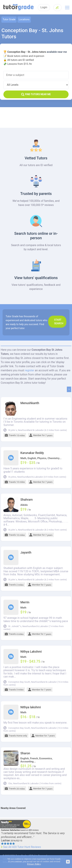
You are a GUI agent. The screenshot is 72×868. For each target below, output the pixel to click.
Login (44, 7)
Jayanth (26, 553)
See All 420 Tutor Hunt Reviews (22, 847)
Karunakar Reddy (32, 453)
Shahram (27, 500)
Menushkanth (30, 403)
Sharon (25, 753)
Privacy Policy (34, 864)
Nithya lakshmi (31, 707)
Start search (59, 322)
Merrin (25, 602)
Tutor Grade (9, 19)
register (30, 370)
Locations (24, 19)
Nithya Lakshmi (31, 652)
